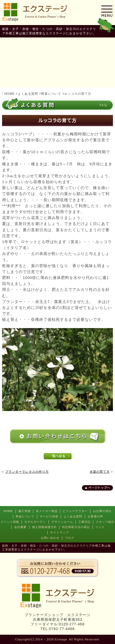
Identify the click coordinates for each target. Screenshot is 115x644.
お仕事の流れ (102, 511)
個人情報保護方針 (44, 527)
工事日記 (85, 522)
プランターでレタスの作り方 (27, 472)
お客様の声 (95, 516)
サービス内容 (49, 516)
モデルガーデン (35, 522)
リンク (100, 527)
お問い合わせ (50, 538)
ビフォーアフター (75, 511)
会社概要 (20, 527)
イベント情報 (10, 522)
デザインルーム (62, 522)
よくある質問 (73, 516)
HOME (8, 511)
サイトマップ (59, 532)
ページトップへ (99, 488)
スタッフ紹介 (105, 522)
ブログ (70, 538)
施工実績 (25, 511)
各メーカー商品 (47, 511)
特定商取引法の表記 (76, 527)
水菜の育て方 (100, 472)
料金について (25, 516)
